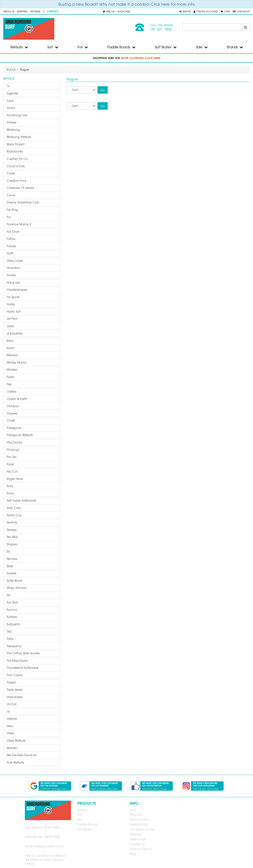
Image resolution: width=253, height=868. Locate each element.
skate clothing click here (141, 58)
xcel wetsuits (15, 762)
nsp (9, 384)
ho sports (13, 297)
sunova (12, 610)
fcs (9, 217)
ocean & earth (17, 399)
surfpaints (13, 624)
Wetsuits (19, 47)
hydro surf (14, 311)
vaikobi (12, 719)
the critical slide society (23, 653)
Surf (53, 47)
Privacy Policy (139, 820)
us (8, 711)
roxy (10, 486)
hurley (11, 304)
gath (10, 253)
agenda (12, 93)
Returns (35, 11)
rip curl (12, 471)
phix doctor (15, 442)
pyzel (10, 464)
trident (11, 682)
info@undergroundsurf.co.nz (44, 846)
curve (11, 195)
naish (10, 377)
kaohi (11, 348)
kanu (10, 341)
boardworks (15, 151)
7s (8, 86)
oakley (12, 391)
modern (12, 370)
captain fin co (17, 159)
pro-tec (12, 457)
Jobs (133, 810)
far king (12, 210)
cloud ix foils (16, 166)
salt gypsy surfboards (21, 500)
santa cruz (14, 515)
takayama (14, 646)
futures (11, 246)
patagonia (14, 428)
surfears (12, 617)
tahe (10, 639)
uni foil (12, 704)
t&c (10, 631)
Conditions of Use (142, 829)
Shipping (22, 11)
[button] (185, 11)
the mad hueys (17, 661)
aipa (10, 101)
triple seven (15, 690)
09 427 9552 (162, 29)
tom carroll (15, 675)
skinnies (12, 559)
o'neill (11, 420)
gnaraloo (13, 268)
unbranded (15, 697)
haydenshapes (17, 290)
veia (10, 726)
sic (9, 551)
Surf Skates (166, 47)
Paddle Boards (121, 47)
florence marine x (19, 224)
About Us (9, 11)
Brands (235, 47)
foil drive (13, 232)
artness (11, 122)
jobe (10, 326)
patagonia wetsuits (20, 435)
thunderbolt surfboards (23, 668)
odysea (12, 413)
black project (16, 144)
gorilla (11, 275)
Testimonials (138, 839)
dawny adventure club (23, 202)
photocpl (13, 450)
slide (10, 566)
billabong (13, 130)
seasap (12, 530)
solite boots (14, 581)
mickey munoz (17, 362)
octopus (13, 406)
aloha (11, 108)
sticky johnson (17, 588)
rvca (10, 493)
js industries (14, 333)
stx (8, 595)
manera (12, 355)
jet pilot (12, 319)
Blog (133, 854)
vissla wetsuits (16, 740)
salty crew (14, 508)
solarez (12, 573)
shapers (12, 544)
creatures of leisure (20, 188)
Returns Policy (139, 824)
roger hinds (15, 479)
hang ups (13, 282)
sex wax (12, 537)
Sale (202, 47)
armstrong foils (17, 115)
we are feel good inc (22, 755)
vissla (10, 733)
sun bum (12, 602)
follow (11, 239)
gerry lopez (15, 261)
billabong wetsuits (19, 137)
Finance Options (141, 849)
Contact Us (137, 844)
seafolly (12, 522)
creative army (17, 181)
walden (12, 748)
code (11, 173)
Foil (83, 47)
